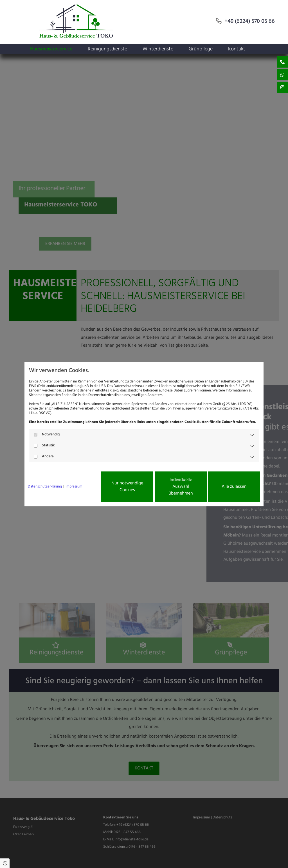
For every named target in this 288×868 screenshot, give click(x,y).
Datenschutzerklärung (45, 487)
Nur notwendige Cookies (127, 487)
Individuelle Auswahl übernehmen (181, 487)
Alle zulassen (234, 487)
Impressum (74, 487)
